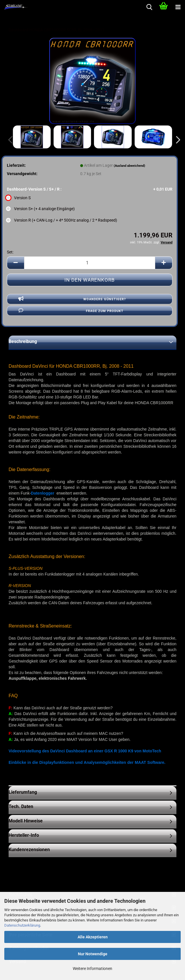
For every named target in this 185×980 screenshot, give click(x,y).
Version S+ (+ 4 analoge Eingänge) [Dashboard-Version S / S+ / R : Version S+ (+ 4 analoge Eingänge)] (41, 209)
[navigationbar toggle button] (178, 7)
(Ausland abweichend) (129, 166)
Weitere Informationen (92, 969)
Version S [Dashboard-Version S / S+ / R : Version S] (19, 198)
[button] (176, 140)
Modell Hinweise (26, 821)
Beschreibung (23, 341)
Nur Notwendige (93, 954)
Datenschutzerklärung (22, 925)
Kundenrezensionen (29, 850)
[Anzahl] (90, 263)
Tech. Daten (21, 806)
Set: (10, 252)
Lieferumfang (23, 792)
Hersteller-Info (24, 835)
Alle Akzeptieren (93, 937)
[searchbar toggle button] (149, 7)
